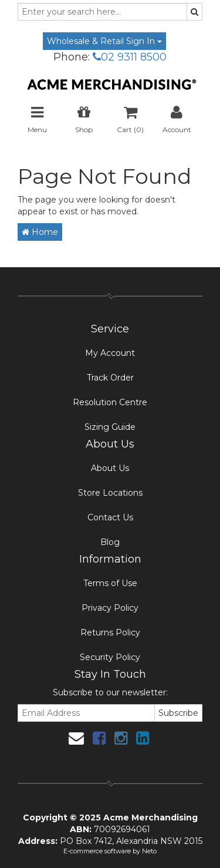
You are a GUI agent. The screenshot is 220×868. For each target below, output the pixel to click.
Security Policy (110, 657)
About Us (110, 468)
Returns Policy (110, 633)
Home (40, 232)
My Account (110, 353)
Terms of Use (110, 583)
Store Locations (110, 493)
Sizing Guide (110, 427)
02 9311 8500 (130, 57)
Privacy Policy (110, 608)
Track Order (110, 378)
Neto (149, 851)
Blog (110, 542)
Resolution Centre (110, 402)
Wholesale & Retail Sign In (104, 41)
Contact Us (110, 517)
